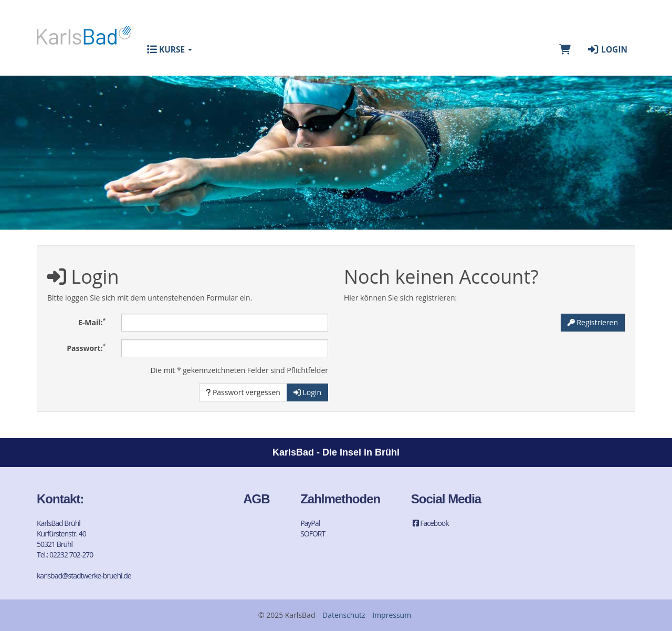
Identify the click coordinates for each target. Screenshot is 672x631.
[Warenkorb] (565, 50)
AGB (256, 499)
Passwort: (86, 347)
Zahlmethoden (340, 499)
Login (607, 50)
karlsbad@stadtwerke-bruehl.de (84, 576)
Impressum (392, 615)
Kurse (170, 50)
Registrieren (593, 322)
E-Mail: (92, 322)
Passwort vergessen (243, 392)
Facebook (430, 523)
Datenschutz (344, 615)
